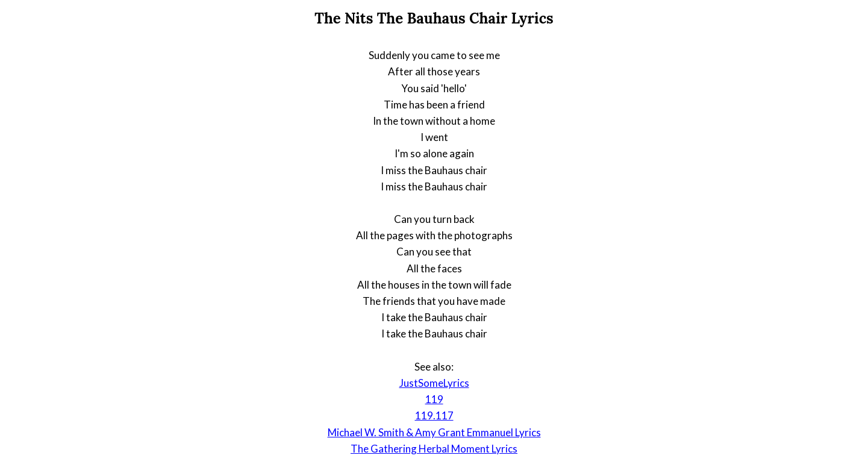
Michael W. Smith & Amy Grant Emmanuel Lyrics (434, 432)
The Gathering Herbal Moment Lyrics (434, 449)
